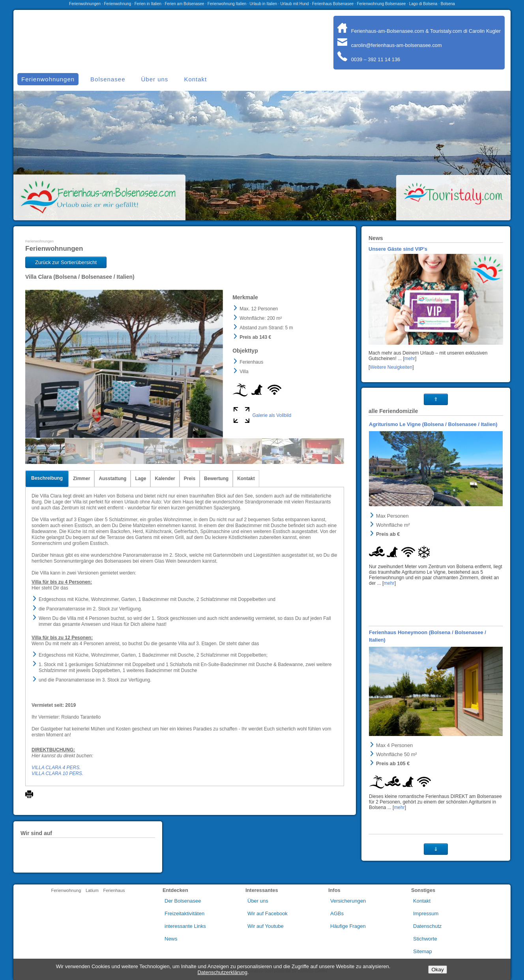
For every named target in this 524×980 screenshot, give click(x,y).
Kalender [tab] (165, 479)
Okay (437, 970)
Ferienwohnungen (39, 241)
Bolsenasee (108, 79)
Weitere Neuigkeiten (391, 367)
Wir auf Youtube (266, 926)
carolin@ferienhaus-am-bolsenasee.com (390, 45)
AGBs (337, 913)
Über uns (155, 79)
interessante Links (185, 926)
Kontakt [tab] (246, 479)
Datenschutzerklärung (222, 972)
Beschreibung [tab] (47, 478)
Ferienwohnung (66, 890)
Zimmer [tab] (81, 479)
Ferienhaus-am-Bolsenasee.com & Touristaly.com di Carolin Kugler (419, 31)
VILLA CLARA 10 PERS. (57, 773)
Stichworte (425, 939)
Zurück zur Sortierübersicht (66, 262)
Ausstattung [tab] (112, 479)
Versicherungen (348, 901)
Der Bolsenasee (183, 901)
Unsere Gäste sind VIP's (398, 249)
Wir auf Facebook (268, 913)
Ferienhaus (114, 890)
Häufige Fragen (348, 926)
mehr (410, 359)
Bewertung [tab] (216, 479)
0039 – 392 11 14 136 (369, 59)
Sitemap (423, 951)
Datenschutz (427, 926)
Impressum (426, 913)
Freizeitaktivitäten (184, 913)
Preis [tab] (190, 479)
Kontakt (195, 79)
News (171, 939)
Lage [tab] (140, 479)
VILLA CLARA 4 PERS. (56, 768)
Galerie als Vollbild (272, 415)
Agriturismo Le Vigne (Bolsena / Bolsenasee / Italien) (433, 424)
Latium (92, 890)
